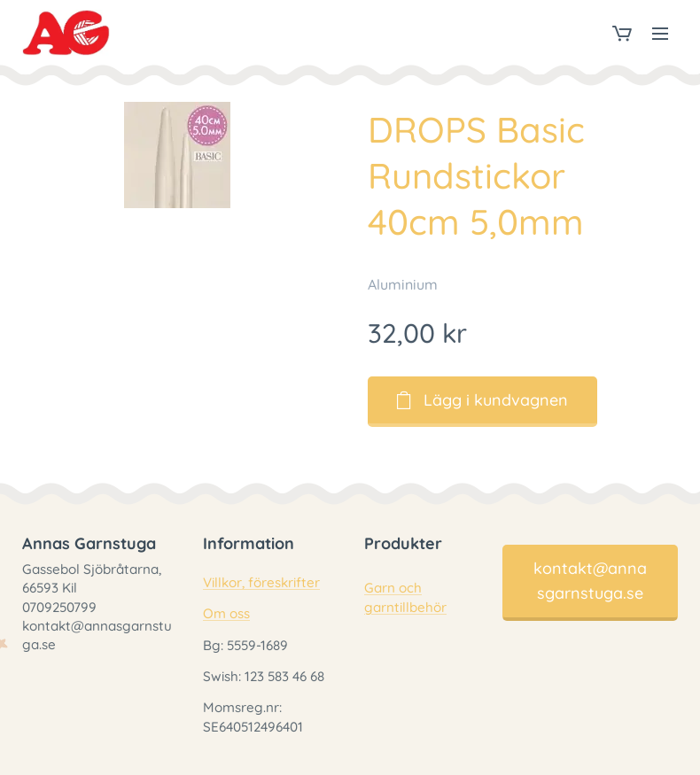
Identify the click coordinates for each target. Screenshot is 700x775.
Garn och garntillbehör (405, 598)
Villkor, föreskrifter (261, 583)
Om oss (226, 614)
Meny (660, 34)
